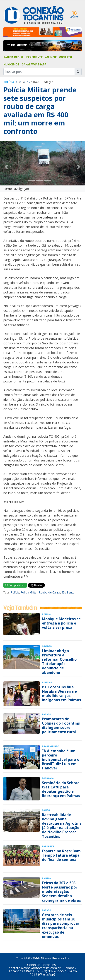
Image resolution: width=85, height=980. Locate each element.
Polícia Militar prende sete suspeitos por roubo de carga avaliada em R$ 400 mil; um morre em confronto (40, 110)
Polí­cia (9, 82)
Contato (66, 57)
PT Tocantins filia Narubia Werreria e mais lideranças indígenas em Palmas (61, 694)
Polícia (15, 592)
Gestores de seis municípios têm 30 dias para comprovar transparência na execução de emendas (61, 926)
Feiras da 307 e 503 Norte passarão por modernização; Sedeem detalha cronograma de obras (61, 892)
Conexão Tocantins (41, 965)
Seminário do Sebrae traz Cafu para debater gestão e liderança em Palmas (61, 789)
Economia (48, 778)
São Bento (68, 592)
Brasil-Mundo (51, 746)
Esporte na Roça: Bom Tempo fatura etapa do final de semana (61, 855)
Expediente (34, 57)
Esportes (48, 847)
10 (22, 82)
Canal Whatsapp (34, 65)
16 (17, 82)
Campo (46, 810)
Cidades (47, 646)
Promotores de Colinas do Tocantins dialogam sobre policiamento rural (61, 725)
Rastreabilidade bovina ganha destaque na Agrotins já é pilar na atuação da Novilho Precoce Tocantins (62, 826)
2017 (27, 82)
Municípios (11, 65)
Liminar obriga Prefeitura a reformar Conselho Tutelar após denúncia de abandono (59, 662)
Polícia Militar (29, 592)
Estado (46, 715)
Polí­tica (47, 683)
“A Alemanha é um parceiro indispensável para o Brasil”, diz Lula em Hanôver (61, 760)
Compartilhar (15, 585)
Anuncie (51, 57)
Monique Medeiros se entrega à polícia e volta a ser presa (61, 623)
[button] (6, 167)
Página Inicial (14, 57)
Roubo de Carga (50, 592)
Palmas (46, 878)
